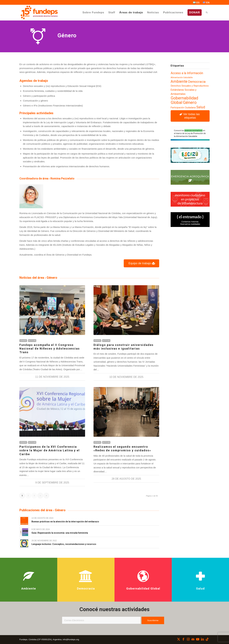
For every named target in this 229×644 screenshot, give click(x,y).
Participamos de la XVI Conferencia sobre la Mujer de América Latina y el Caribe (50, 450)
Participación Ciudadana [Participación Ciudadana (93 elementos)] (183, 108)
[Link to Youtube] (198, 639)
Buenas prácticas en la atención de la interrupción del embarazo (65, 522)
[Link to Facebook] (183, 639)
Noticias (32, 341)
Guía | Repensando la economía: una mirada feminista (60, 533)
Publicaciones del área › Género (42, 510)
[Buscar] (207, 12)
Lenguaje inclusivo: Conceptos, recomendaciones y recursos (64, 544)
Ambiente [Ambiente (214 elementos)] (179, 81)
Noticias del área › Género (38, 278)
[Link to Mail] (193, 639)
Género (23, 341)
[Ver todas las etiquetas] (190, 116)
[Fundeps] (39, 12)
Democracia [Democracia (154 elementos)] (197, 82)
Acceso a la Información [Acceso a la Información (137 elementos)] (187, 73)
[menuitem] (196, 3)
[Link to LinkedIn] (202, 639)
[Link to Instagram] (188, 639)
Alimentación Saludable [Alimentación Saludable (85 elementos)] (182, 77)
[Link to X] (179, 639)
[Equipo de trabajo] (141, 263)
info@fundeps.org (71, 639)
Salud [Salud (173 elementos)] (201, 107)
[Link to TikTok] (207, 639)
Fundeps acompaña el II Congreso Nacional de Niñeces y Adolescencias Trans (50, 349)
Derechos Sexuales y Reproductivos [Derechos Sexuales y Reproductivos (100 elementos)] (190, 86)
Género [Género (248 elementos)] (190, 102)
